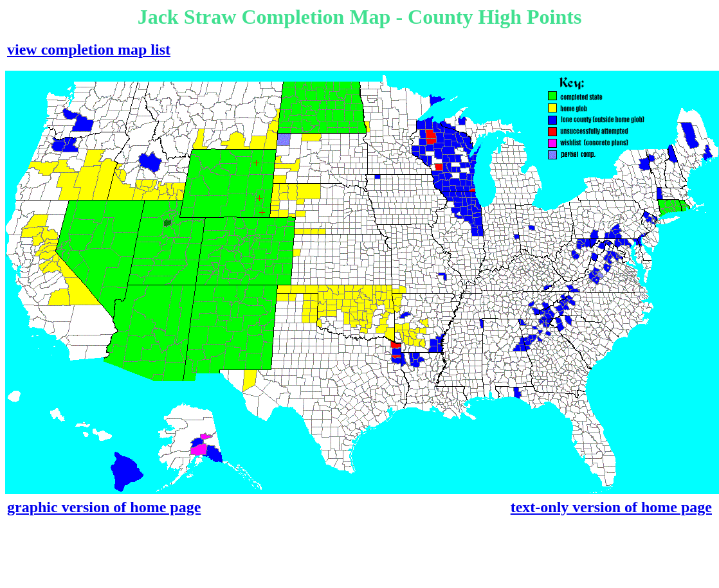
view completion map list (89, 49)
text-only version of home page (611, 507)
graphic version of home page (104, 507)
